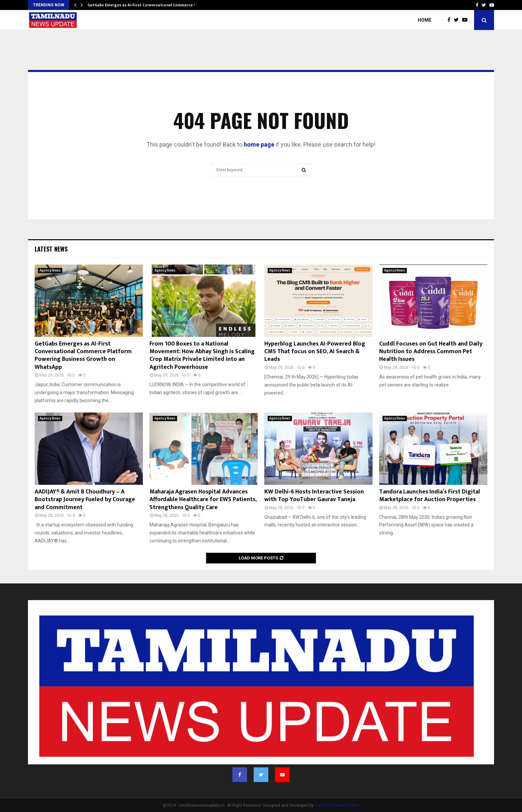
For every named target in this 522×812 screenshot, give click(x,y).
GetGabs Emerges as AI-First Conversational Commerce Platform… (151, 5)
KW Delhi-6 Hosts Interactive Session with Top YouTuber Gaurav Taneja (314, 496)
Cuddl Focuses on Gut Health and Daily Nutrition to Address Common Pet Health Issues (431, 352)
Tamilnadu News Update (337, 805)
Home (425, 20)
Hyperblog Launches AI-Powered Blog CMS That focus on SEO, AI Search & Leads (315, 352)
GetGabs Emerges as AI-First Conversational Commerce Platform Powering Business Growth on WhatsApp (83, 356)
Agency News (50, 270)
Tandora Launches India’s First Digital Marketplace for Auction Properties (430, 496)
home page (259, 144)
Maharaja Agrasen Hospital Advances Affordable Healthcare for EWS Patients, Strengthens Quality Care (203, 500)
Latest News (51, 249)
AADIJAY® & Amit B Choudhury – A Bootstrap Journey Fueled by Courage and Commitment (85, 500)
